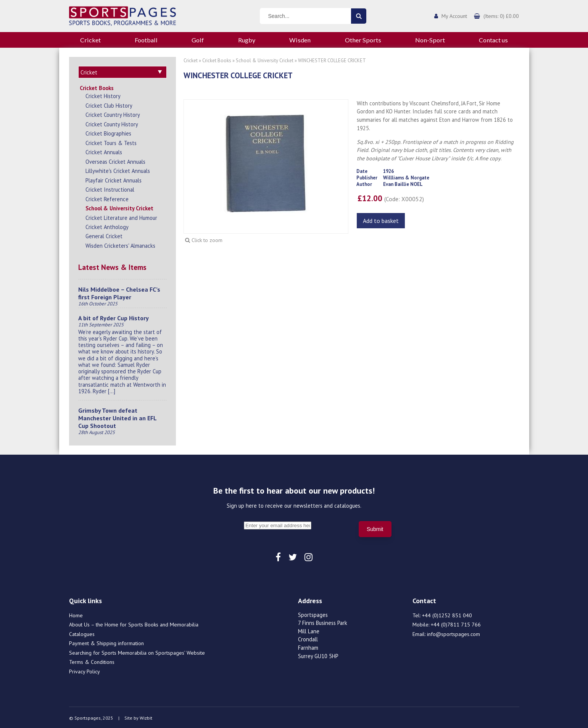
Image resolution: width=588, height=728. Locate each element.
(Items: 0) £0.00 (501, 16)
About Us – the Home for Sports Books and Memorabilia (134, 623)
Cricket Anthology (107, 226)
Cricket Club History (109, 104)
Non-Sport (430, 40)
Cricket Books (97, 87)
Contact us (493, 40)
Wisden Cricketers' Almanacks (120, 245)
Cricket (90, 40)
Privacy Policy (85, 670)
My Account (454, 16)
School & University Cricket (119, 207)
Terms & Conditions (92, 661)
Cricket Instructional (110, 188)
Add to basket (381, 221)
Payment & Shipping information (106, 642)
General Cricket (104, 235)
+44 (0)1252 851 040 (447, 614)
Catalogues (82, 633)
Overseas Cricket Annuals (115, 161)
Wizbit (146, 717)
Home (76, 614)
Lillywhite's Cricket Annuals (118, 170)
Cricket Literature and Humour (121, 217)
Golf (198, 40)
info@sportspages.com (453, 633)
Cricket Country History (113, 114)
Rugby (247, 40)
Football (146, 40)
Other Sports (363, 40)
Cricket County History (112, 123)
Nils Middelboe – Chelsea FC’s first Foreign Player (119, 292)
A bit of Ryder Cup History (114, 317)
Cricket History (103, 95)
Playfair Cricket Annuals (114, 179)
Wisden (300, 40)
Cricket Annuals (104, 151)
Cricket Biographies (108, 132)
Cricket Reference (107, 198)
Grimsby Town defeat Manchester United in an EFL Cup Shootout (117, 417)
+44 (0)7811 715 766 (456, 623)
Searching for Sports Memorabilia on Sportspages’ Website (137, 652)
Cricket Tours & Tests (111, 142)
